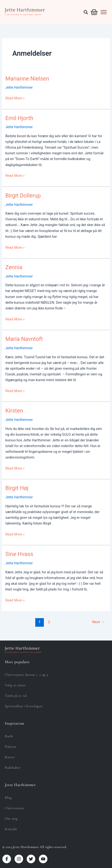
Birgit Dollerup (23, 196)
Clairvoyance (15, 808)
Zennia (14, 267)
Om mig (11, 818)
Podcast (11, 747)
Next (98, 622)
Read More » (15, 98)
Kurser (10, 757)
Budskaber (13, 767)
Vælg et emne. (15, 685)
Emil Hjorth (19, 118)
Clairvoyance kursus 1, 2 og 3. (27, 675)
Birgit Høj (17, 488)
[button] (86, 12)
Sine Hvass (19, 554)
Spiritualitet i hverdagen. (24, 706)
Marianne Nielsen (27, 79)
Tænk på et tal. (16, 696)
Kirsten (14, 411)
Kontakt (11, 829)
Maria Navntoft (24, 339)
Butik (9, 736)
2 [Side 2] (49, 622)
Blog (8, 797)
